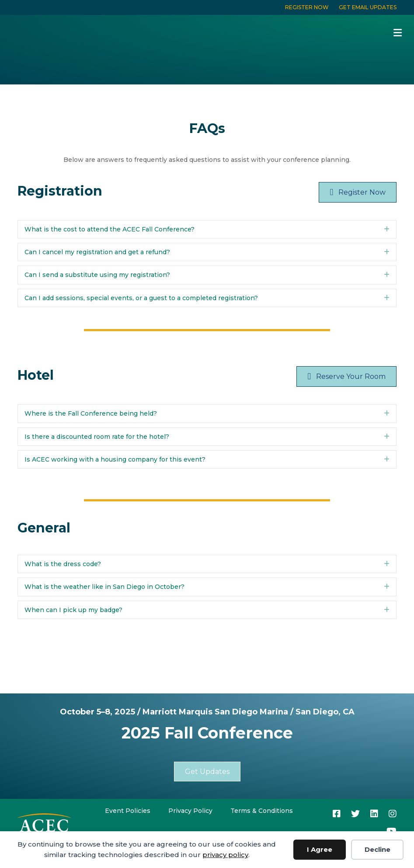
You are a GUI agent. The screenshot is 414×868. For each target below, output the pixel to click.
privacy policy (225, 855)
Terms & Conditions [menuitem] (262, 811)
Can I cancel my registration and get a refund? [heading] (97, 252)
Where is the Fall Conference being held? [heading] (91, 413)
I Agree (320, 849)
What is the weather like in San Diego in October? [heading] (104, 587)
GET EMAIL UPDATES (368, 7)
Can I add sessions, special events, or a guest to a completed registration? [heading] (141, 298)
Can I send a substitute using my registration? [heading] (97, 275)
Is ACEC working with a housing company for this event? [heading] (115, 459)
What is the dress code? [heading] (63, 564)
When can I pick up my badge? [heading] (73, 610)
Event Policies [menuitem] (128, 811)
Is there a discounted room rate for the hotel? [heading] (97, 437)
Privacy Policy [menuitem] (190, 811)
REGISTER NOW (307, 7)
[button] (387, 229)
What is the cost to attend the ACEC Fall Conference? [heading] (110, 229)
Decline (377, 849)
